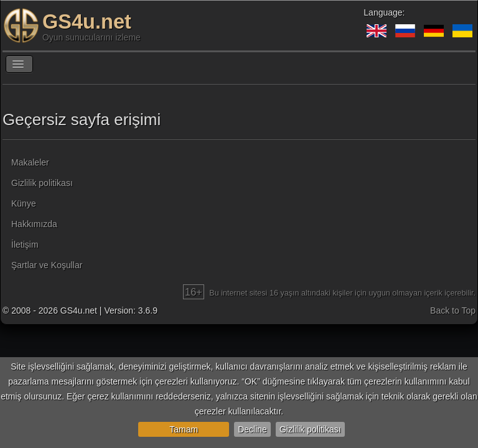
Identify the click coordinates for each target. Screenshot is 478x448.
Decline (252, 429)
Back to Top (453, 310)
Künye (24, 203)
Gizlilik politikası (310, 429)
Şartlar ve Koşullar (47, 265)
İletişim (25, 245)
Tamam (184, 429)
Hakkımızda (34, 224)
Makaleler (30, 162)
